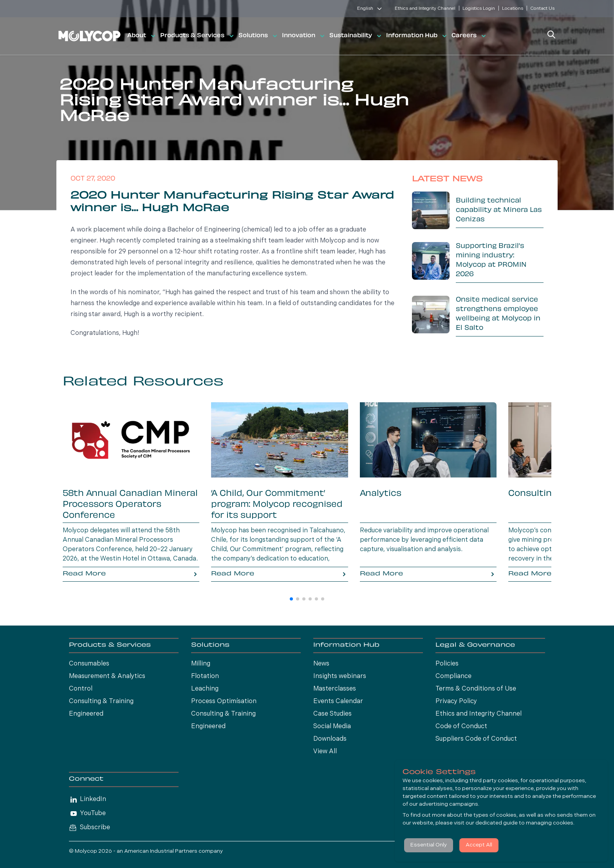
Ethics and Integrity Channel (425, 9)
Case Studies (332, 714)
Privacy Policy (456, 702)
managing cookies (550, 823)
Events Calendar (338, 702)
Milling (201, 664)
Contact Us (542, 9)
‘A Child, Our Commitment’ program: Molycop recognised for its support (277, 505)
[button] (291, 599)
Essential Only (429, 845)
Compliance (453, 676)
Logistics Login (479, 9)
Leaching (205, 689)
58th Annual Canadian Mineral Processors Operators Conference (130, 505)
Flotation (205, 676)
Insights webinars (340, 676)
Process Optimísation (224, 702)
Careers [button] (470, 36)
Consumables (89, 664)
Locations (513, 9)
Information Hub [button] (417, 36)
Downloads (330, 739)
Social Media (332, 727)
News (321, 664)
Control (81, 689)
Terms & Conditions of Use (476, 689)
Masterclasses (335, 689)
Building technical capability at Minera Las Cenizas (499, 210)
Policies (447, 664)
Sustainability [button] (356, 36)
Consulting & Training (101, 702)
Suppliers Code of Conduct (476, 739)
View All (325, 752)
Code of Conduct (461, 727)
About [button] (142, 36)
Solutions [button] (259, 36)
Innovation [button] (304, 36)
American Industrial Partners (161, 851)
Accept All (479, 845)
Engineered (86, 714)
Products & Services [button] (198, 36)
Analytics (381, 494)
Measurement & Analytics (107, 676)
